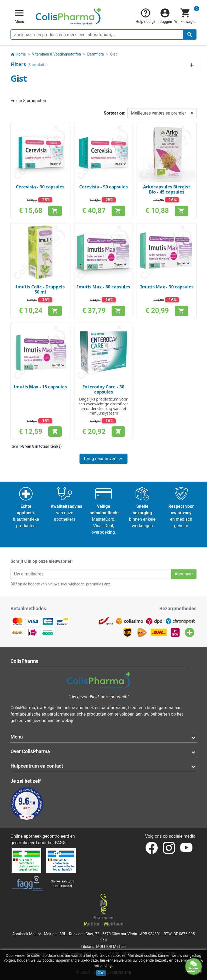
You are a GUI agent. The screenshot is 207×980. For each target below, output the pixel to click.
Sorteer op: (115, 113)
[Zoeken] (103, 34)
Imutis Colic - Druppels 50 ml (40, 289)
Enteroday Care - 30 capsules (103, 389)
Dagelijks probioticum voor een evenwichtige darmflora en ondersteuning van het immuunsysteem (103, 406)
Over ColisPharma (30, 751)
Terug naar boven (103, 459)
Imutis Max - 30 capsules (167, 287)
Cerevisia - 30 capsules (40, 187)
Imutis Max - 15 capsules (40, 387)
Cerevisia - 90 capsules (103, 187)
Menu (17, 737)
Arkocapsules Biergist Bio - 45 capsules (167, 189)
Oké (101, 973)
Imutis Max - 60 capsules (103, 287)
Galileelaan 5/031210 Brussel (63, 884)
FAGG (60, 843)
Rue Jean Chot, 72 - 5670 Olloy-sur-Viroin (103, 934)
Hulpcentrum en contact (37, 766)
